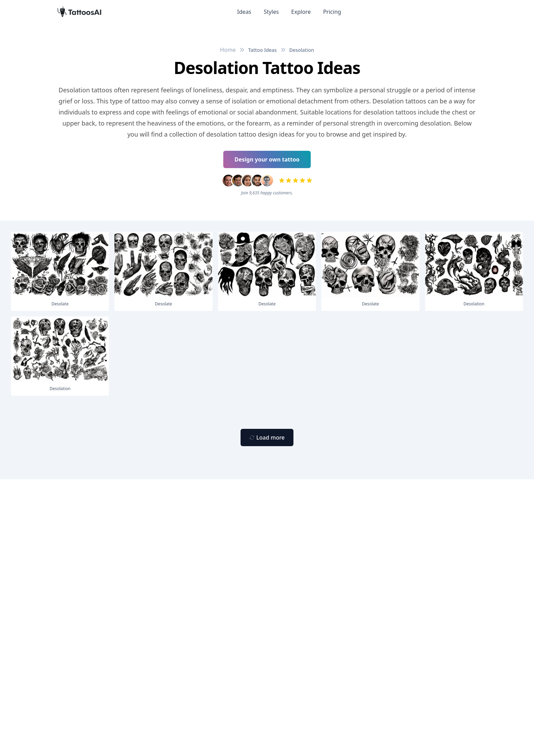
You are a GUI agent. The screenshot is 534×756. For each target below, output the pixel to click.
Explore (301, 12)
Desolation (302, 50)
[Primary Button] (267, 437)
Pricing (332, 12)
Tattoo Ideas (263, 50)
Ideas (244, 12)
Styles (271, 12)
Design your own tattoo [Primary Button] (267, 159)
